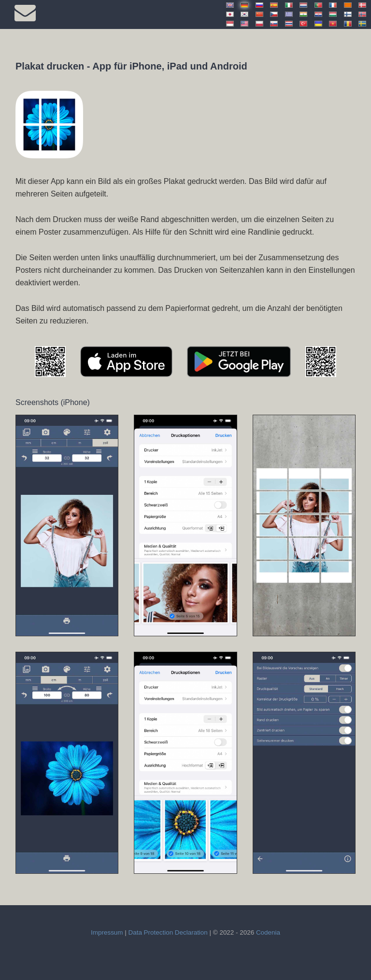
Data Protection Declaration (168, 932)
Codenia (268, 932)
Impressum (107, 932)
